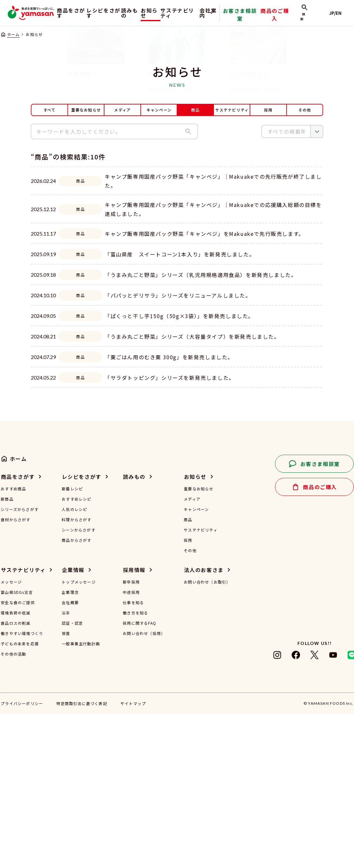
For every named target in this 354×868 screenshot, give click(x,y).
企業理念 (70, 747)
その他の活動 (13, 808)
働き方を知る (135, 767)
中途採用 (131, 747)
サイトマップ (133, 858)
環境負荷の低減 (15, 767)
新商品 (7, 653)
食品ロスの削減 (15, 777)
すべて (50, 110)
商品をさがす (66, 13)
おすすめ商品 (13, 643)
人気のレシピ (74, 664)
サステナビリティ (192, 13)
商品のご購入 (286, 17)
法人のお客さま (204, 724)
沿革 (66, 767)
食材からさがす (15, 674)
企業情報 (73, 724)
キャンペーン (159, 110)
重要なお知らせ (86, 110)
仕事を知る (133, 757)
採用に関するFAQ (139, 777)
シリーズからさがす (20, 664)
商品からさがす (76, 694)
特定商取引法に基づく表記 (82, 858)
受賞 (66, 788)
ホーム (13, 34)
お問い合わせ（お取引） (207, 736)
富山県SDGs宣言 (17, 747)
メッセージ (11, 736)
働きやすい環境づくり (22, 788)
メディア (122, 110)
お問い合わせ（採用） (144, 788)
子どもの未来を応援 (20, 798)
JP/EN (338, 13)
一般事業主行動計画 (81, 798)
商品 (188, 674)
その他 (305, 110)
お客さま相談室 (258, 17)
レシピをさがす (102, 13)
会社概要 (70, 757)
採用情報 (134, 724)
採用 (268, 110)
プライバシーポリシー (22, 858)
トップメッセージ (79, 736)
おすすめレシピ (76, 653)
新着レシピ (72, 643)
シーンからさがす (79, 684)
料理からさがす (76, 674)
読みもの (132, 13)
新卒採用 (131, 736)
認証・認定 (72, 777)
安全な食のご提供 (18, 757)
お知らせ (157, 13)
